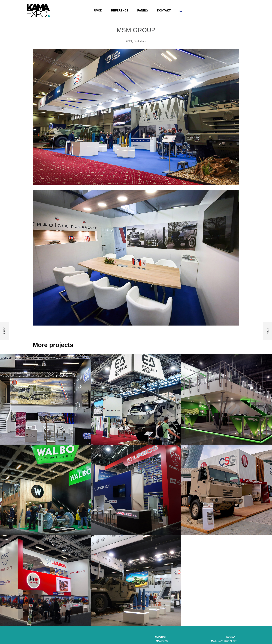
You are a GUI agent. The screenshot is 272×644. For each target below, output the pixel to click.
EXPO (161, 641)
